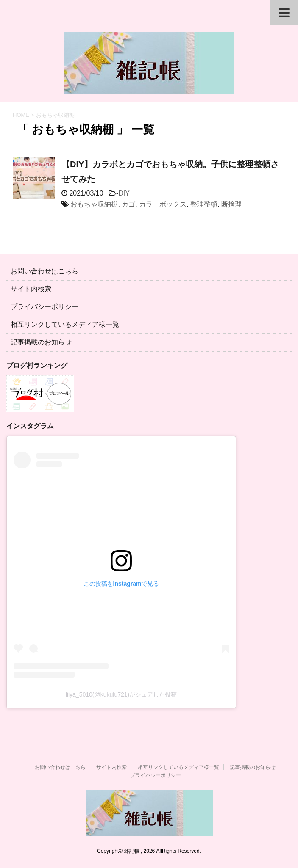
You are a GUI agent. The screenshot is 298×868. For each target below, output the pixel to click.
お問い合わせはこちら (45, 271)
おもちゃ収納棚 (94, 204)
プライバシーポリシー (45, 307)
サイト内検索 (31, 289)
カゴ (128, 204)
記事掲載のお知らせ (41, 342)
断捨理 (231, 204)
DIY (124, 193)
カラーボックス (163, 204)
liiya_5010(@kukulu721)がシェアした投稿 (121, 694)
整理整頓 (204, 204)
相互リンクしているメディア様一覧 (65, 324)
